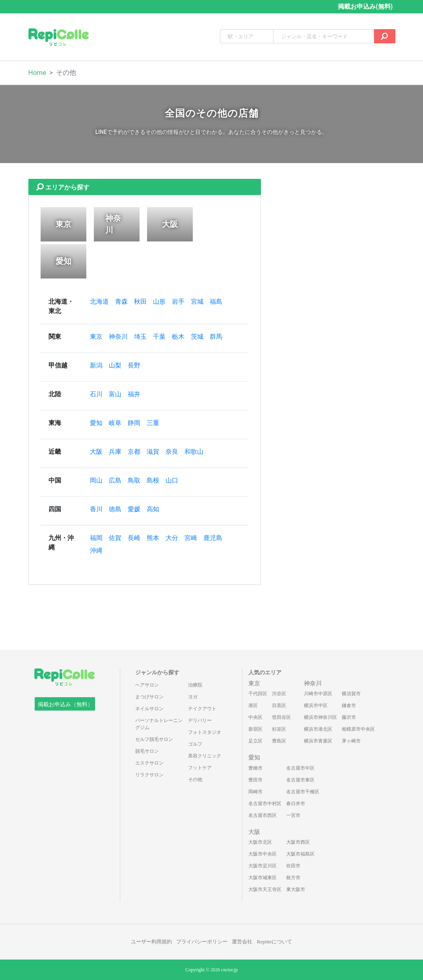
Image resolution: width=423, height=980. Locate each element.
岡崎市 (255, 792)
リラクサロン (149, 775)
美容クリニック (205, 756)
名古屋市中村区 (265, 804)
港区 (253, 705)
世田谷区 (281, 717)
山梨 (115, 365)
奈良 (172, 452)
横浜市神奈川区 (321, 717)
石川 (96, 394)
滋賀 (153, 452)
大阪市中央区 (263, 854)
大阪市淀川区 (263, 866)
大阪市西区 (298, 842)
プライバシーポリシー (202, 942)
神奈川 (118, 337)
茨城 (197, 337)
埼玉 (140, 337)
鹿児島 (213, 538)
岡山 (96, 480)
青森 (121, 302)
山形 (159, 302)
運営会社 (242, 942)
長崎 (134, 538)
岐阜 (115, 423)
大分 (172, 538)
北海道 (99, 302)
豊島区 (279, 741)
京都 (134, 452)
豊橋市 (255, 768)
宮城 (197, 302)
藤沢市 (349, 717)
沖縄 (96, 550)
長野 (134, 365)
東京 (96, 337)
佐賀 (115, 538)
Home (37, 72)
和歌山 (194, 452)
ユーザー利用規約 (151, 942)
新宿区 (255, 729)
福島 (216, 302)
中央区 (255, 717)
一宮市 (293, 815)
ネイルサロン (149, 709)
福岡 (96, 538)
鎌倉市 (349, 705)
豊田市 (255, 780)
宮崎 (191, 538)
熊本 (153, 538)
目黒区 (279, 705)
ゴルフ (195, 744)
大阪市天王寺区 (265, 889)
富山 (115, 394)
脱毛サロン (147, 751)
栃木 (178, 337)
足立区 (255, 741)
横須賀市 (351, 694)
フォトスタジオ (205, 732)
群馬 (216, 337)
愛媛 (134, 509)
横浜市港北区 (318, 729)
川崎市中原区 (318, 694)
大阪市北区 (260, 842)
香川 (96, 509)
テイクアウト (202, 709)
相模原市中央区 (358, 729)
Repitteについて (275, 942)
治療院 (195, 685)
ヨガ (193, 697)
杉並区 (279, 729)
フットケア (200, 768)
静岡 (134, 423)
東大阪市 (296, 889)
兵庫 (115, 452)
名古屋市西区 (263, 815)
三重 (153, 423)
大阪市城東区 (263, 878)
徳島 (115, 509)
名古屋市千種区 (303, 792)
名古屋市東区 (300, 780)
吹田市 (293, 866)
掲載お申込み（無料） (65, 704)
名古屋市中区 (300, 768)
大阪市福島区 (300, 854)
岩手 (178, 302)
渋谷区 (279, 694)
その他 (195, 780)
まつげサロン (149, 697)
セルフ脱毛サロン (154, 739)
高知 (153, 509)
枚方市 (293, 878)
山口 (172, 480)
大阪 (96, 452)
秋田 (140, 302)
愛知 (96, 423)
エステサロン (149, 763)
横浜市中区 (316, 705)
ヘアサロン (147, 685)
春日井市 (296, 804)
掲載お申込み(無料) (365, 6)
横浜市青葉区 (318, 741)
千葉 (159, 337)
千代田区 (258, 694)
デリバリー (200, 720)
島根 (153, 480)
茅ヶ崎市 (351, 741)
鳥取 (134, 480)
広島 (115, 480)
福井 (134, 394)
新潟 (96, 365)
